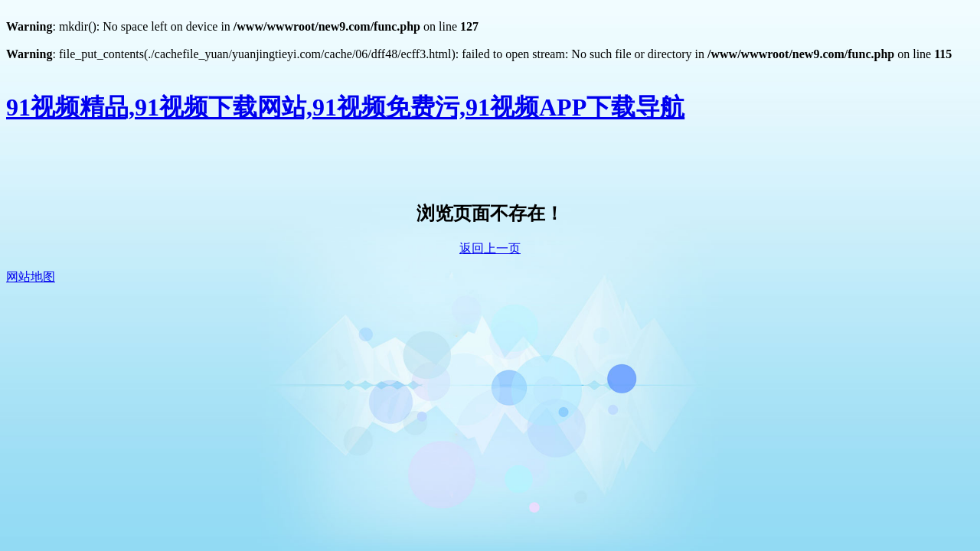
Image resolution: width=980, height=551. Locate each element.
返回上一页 (490, 248)
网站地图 (31, 277)
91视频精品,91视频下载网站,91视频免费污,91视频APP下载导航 (345, 107)
